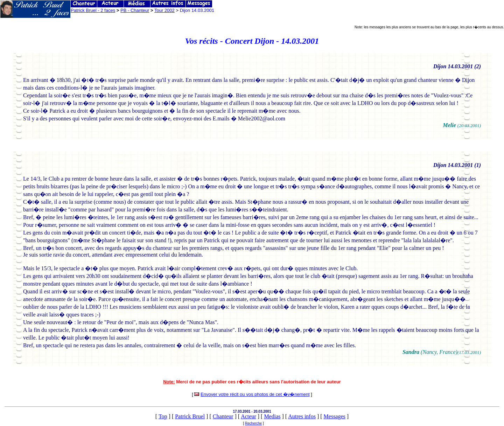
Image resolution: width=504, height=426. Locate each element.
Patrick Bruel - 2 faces (93, 10)
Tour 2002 (164, 10)
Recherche (253, 423)
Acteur (248, 416)
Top (163, 416)
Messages (335, 416)
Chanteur (223, 416)
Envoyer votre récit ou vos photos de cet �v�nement (255, 394)
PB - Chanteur (135, 10)
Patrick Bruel (190, 416)
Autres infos (302, 416)
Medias (272, 416)
